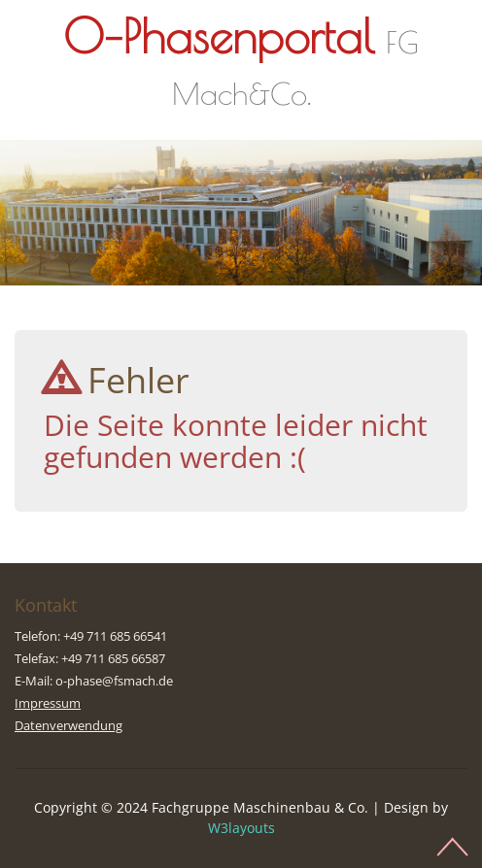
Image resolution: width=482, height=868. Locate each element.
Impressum (48, 703)
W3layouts (241, 828)
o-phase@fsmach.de (114, 681)
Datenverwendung (69, 725)
